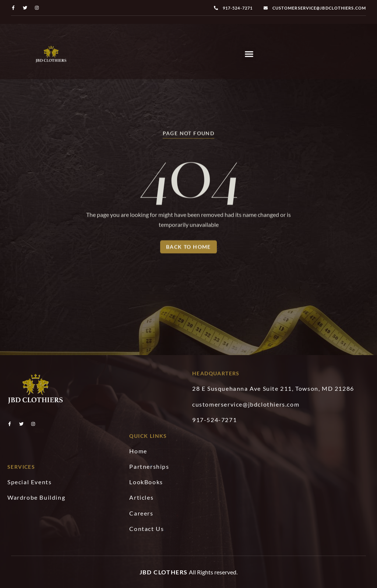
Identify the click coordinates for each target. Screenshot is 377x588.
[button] (249, 54)
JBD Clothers (164, 572)
